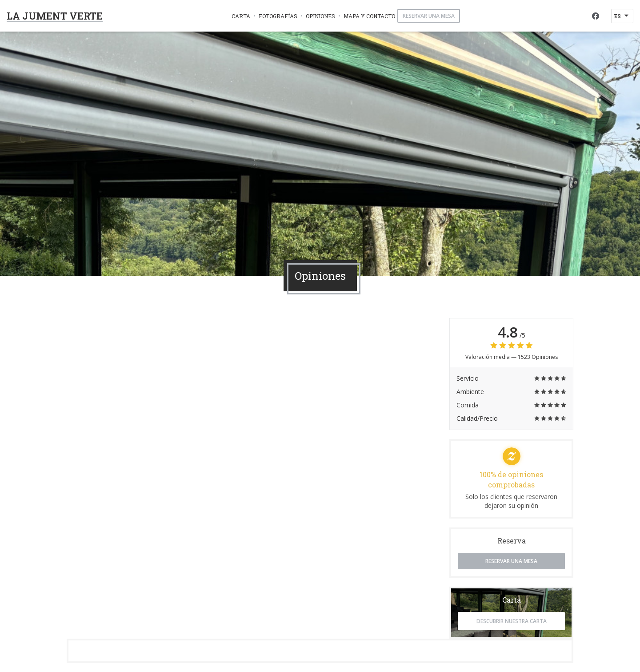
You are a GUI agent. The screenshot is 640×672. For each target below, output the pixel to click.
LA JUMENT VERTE (55, 16)
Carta (241, 16)
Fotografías (278, 16)
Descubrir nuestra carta (512, 621)
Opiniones (320, 16)
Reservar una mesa (429, 16)
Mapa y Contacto (369, 16)
